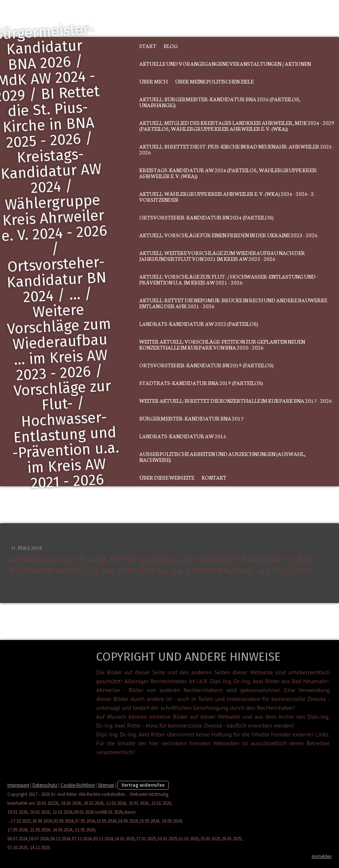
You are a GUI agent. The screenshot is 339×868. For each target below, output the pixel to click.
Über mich (153, 81)
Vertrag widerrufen (143, 785)
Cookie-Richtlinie (78, 785)
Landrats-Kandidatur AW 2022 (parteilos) (199, 324)
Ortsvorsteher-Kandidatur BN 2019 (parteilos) (206, 365)
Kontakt (214, 477)
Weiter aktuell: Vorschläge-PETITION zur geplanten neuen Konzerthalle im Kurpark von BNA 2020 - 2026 (222, 344)
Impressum (18, 785)
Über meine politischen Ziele (214, 81)
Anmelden (322, 856)
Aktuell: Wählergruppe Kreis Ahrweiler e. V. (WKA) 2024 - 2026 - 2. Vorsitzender (227, 197)
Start (148, 46)
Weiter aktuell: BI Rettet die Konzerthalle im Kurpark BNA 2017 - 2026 (236, 401)
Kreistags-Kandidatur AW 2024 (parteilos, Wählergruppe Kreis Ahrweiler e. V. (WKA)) (228, 173)
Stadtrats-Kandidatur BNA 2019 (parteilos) (201, 383)
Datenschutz (45, 785)
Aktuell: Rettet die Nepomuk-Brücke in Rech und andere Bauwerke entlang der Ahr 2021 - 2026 (233, 303)
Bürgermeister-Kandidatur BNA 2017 (191, 418)
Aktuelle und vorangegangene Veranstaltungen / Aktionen (225, 64)
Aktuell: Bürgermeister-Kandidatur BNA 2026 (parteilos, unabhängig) (220, 102)
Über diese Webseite (167, 477)
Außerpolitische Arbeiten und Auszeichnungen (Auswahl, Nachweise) (222, 457)
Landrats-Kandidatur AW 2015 (183, 436)
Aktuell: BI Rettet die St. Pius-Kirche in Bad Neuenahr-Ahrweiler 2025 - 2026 (237, 149)
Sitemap (106, 785)
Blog (171, 46)
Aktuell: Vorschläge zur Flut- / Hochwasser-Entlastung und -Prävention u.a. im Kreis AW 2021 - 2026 (229, 279)
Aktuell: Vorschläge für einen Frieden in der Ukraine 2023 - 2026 (228, 235)
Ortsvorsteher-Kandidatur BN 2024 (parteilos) (206, 217)
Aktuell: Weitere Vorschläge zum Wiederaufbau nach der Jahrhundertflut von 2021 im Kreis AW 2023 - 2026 (222, 256)
